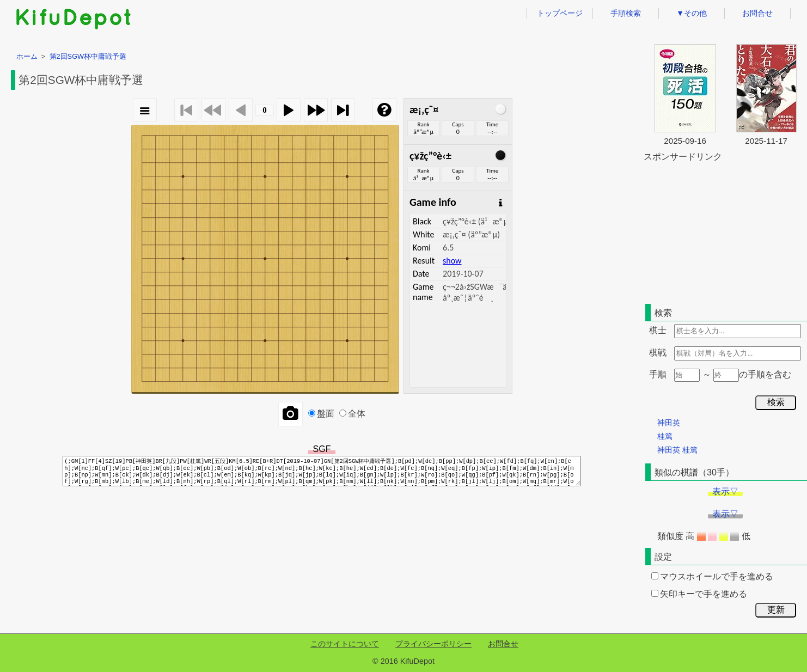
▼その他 (692, 13)
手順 (658, 374)
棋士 (658, 330)
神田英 (669, 423)
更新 (776, 610)
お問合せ (757, 13)
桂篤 (665, 436)
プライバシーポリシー (433, 644)
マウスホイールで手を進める (712, 576)
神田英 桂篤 (677, 450)
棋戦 (658, 353)
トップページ (560, 13)
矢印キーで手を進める (699, 594)
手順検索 (626, 13)
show (452, 261)
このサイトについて (345, 644)
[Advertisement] (725, 231)
